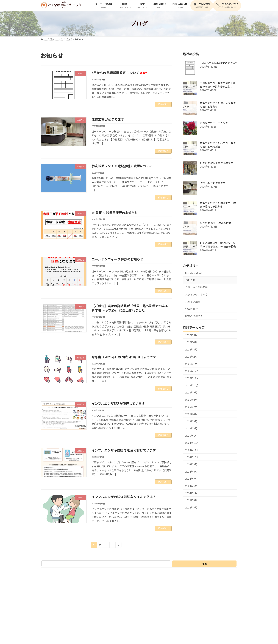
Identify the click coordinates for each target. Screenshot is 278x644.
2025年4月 (191, 414)
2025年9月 (191, 393)
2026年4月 (191, 342)
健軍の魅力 (191, 309)
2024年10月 (192, 457)
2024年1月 (191, 493)
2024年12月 (192, 443)
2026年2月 (191, 357)
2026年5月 (191, 335)
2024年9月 (191, 464)
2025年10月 (192, 385)
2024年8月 (191, 471)
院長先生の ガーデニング (214, 123)
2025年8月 (191, 400)
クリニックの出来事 (196, 287)
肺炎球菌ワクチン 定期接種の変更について (122, 166)
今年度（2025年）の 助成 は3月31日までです (124, 357)
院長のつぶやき (194, 316)
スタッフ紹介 (193, 302)
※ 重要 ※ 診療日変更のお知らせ (115, 213)
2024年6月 (191, 486)
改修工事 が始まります (108, 119)
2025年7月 (191, 407)
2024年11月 (192, 450)
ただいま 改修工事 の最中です (217, 163)
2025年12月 (192, 371)
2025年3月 (191, 421)
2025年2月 (191, 428)
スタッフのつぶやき (196, 294)
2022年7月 (191, 507)
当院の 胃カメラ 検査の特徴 (215, 223)
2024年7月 (191, 479)
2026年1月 (191, 364)
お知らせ (190, 280)
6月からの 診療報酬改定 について (119, 73)
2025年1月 (191, 435)
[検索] (204, 564)
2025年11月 (192, 378)
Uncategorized (193, 273)
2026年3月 (191, 349)
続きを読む (163, 104)
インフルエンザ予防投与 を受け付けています (124, 450)
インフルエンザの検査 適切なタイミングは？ (124, 497)
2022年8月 (191, 500)
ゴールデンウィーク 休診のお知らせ (117, 259)
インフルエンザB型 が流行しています (118, 404)
